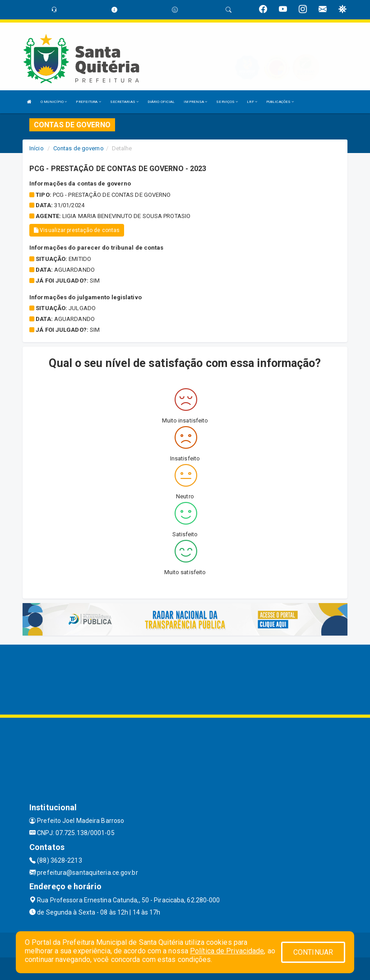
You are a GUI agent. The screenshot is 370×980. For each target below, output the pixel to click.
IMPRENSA (195, 102)
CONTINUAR (313, 952)
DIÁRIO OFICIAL (161, 102)
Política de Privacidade (227, 951)
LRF (252, 102)
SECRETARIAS (124, 102)
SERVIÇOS (227, 102)
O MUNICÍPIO (54, 102)
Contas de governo (79, 148)
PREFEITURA (88, 102)
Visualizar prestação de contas (77, 230)
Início (37, 148)
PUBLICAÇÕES (280, 102)
